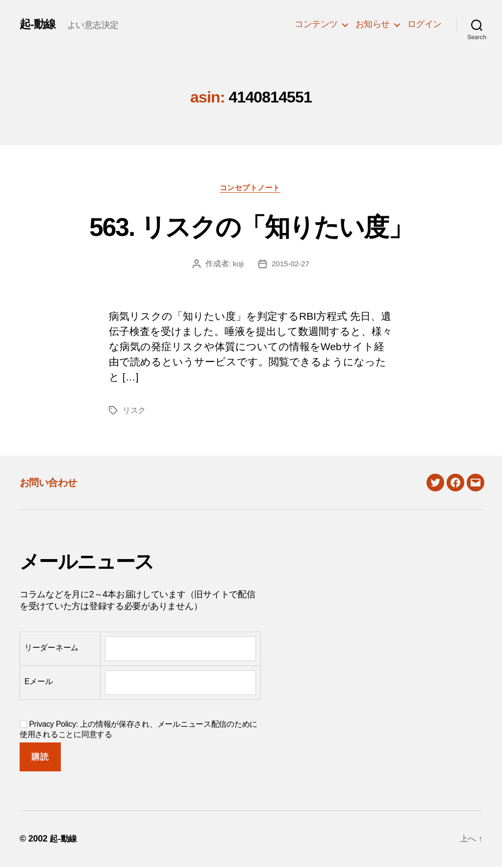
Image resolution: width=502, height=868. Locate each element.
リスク (134, 412)
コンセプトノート (251, 189)
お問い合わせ (51, 484)
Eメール (39, 682)
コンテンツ (316, 24)
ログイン (425, 24)
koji (238, 265)
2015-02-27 (290, 265)
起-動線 (38, 24)
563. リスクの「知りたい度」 (251, 227)
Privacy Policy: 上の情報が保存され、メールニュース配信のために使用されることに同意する (138, 731)
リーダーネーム (51, 649)
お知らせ (373, 24)
